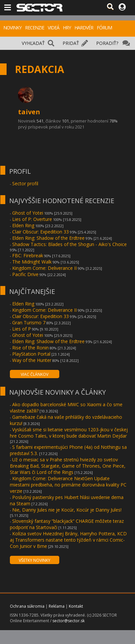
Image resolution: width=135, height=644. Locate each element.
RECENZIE (35, 28)
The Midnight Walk (32, 262)
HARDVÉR (84, 28)
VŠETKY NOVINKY (35, 560)
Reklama (57, 606)
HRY (67, 28)
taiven (29, 112)
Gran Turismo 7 (29, 322)
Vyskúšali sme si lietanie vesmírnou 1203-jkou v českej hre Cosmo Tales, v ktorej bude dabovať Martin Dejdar (69, 433)
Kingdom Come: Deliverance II (44, 268)
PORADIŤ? (107, 43)
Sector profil (25, 183)
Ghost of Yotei (28, 213)
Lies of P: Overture (32, 219)
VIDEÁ (54, 28)
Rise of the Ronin (30, 348)
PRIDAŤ (71, 43)
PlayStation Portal (31, 354)
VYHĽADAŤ (33, 43)
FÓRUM (104, 28)
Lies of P (22, 329)
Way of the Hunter (32, 360)
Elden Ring (23, 225)
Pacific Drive (25, 274)
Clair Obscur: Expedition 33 (40, 232)
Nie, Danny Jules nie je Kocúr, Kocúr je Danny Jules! (67, 510)
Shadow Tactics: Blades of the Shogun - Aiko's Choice (69, 244)
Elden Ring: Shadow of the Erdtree (48, 238)
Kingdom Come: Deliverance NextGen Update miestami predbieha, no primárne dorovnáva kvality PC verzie (68, 485)
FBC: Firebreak (28, 255)
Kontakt (76, 606)
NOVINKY (12, 28)
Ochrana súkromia (27, 606)
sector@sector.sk (68, 621)
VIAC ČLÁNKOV (35, 374)
